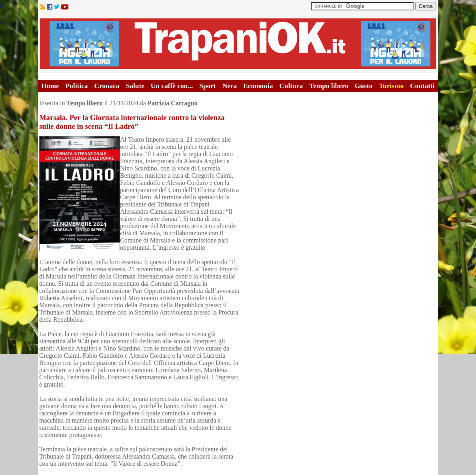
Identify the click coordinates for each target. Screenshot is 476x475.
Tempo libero (329, 86)
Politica (77, 86)
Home (50, 86)
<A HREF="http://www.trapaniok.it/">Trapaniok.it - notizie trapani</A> (238, 44)
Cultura (291, 86)
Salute (135, 86)
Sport (207, 86)
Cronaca (107, 86)
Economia (258, 86)
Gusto (364, 86)
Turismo (391, 86)
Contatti (422, 86)
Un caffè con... (172, 86)
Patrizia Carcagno (173, 103)
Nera (230, 86)
